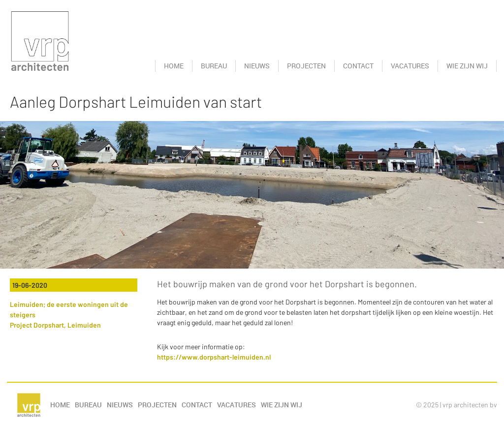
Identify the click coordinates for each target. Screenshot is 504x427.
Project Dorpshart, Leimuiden (55, 325)
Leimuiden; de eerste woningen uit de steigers (69, 309)
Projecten (306, 66)
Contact (358, 66)
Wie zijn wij (467, 66)
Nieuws (257, 66)
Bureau (214, 66)
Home (174, 66)
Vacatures (410, 66)
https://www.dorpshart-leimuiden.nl (214, 357)
